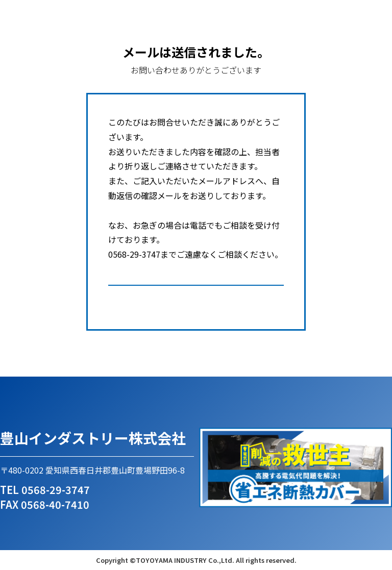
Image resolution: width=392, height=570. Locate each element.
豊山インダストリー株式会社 (93, 438)
